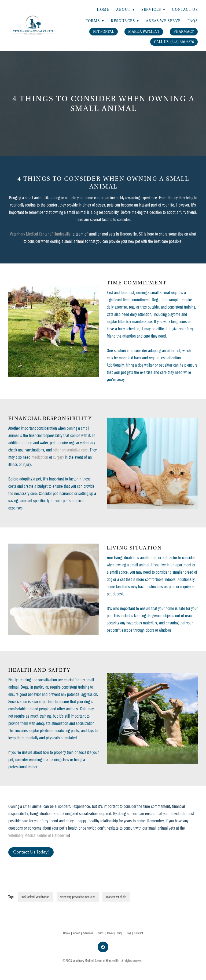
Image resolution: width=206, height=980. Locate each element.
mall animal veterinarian (35, 897)
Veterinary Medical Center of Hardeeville (40, 234)
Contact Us (185, 10)
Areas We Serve (163, 21)
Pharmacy (184, 32)
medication (40, 457)
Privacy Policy (115, 933)
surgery (58, 457)
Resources (125, 21)
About (125, 10)
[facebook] (103, 947)
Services (88, 933)
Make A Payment (144, 32)
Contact (139, 933)
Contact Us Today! (31, 852)
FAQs (193, 21)
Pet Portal (104, 32)
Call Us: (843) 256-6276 (174, 42)
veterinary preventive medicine (78, 897)
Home (103, 10)
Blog (128, 933)
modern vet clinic (116, 897)
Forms (100, 933)
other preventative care (70, 450)
